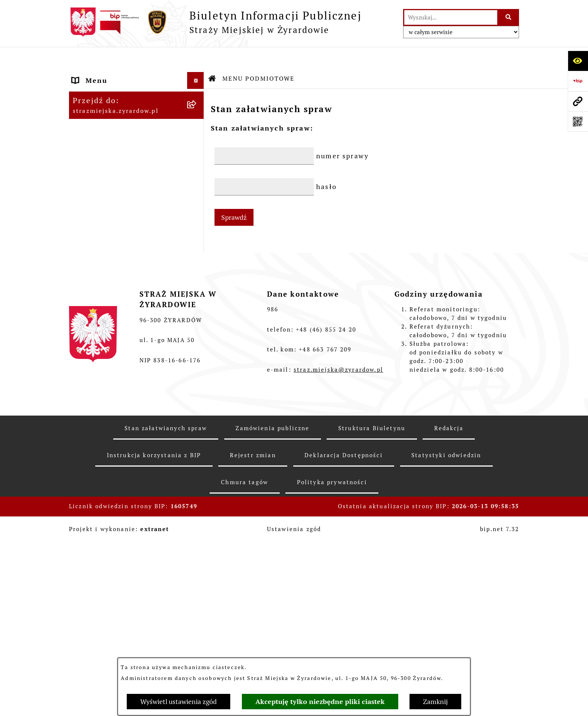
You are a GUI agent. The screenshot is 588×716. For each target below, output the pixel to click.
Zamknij (435, 702)
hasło (326, 164)
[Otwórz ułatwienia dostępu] (578, 61)
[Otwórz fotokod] (578, 122)
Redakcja (449, 624)
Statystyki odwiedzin (446, 651)
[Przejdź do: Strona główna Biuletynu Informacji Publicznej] (213, 56)
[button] (197, 75)
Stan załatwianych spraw (166, 624)
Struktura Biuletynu (372, 624)
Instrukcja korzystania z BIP (154, 651)
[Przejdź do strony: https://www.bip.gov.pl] (578, 81)
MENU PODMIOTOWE (112, 75)
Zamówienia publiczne (272, 624)
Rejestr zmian (253, 651)
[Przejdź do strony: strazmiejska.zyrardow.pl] (578, 101)
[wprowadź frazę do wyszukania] (451, 17)
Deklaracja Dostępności (344, 651)
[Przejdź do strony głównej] (215, 22)
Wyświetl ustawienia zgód (178, 702)
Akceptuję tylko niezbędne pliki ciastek (320, 702)
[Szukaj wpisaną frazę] (509, 17)
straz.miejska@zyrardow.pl (338, 565)
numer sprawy (342, 133)
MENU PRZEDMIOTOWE (116, 183)
